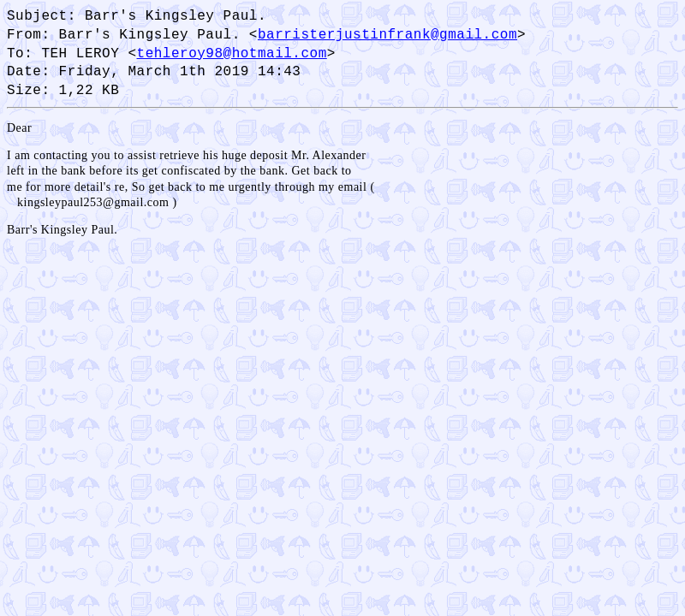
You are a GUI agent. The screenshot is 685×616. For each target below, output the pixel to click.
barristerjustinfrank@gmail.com (387, 34)
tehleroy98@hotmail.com (232, 53)
